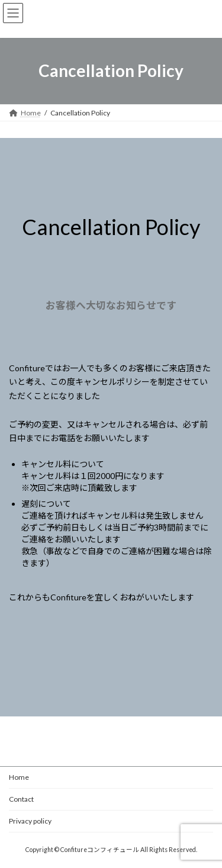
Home (19, 777)
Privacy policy (30, 821)
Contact (21, 799)
